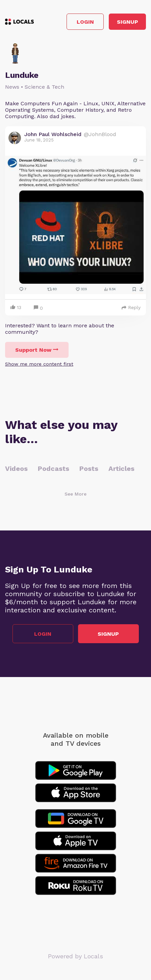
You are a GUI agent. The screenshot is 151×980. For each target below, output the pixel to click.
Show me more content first (39, 364)
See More (75, 494)
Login (85, 22)
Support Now (37, 350)
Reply (131, 307)
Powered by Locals (75, 956)
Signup (128, 22)
